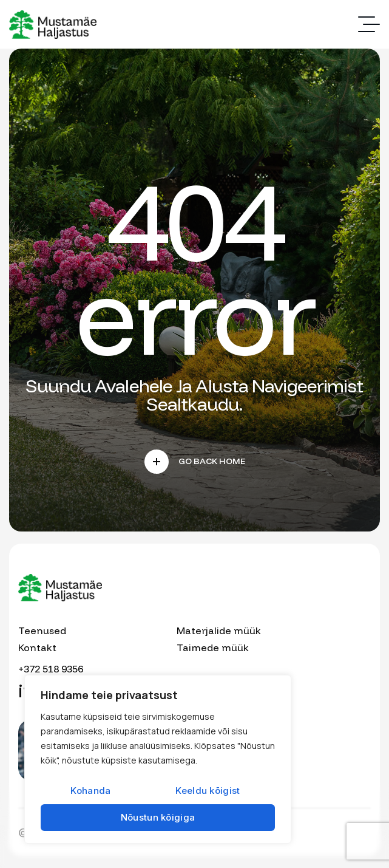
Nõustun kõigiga (158, 817)
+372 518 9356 (51, 669)
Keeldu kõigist (208, 791)
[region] (158, 759)
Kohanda (90, 791)
